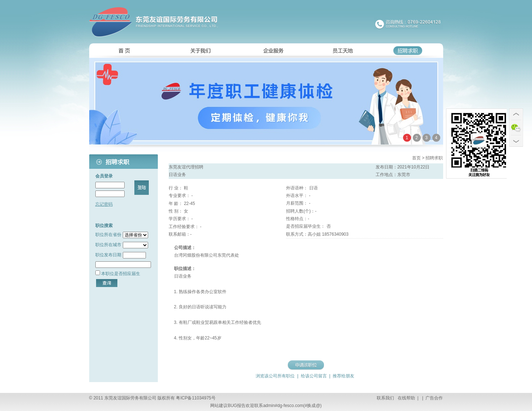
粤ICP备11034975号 (196, 398)
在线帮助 (406, 398)
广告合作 (434, 398)
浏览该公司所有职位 (275, 376)
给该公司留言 (314, 376)
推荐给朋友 (343, 376)
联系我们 (385, 398)
